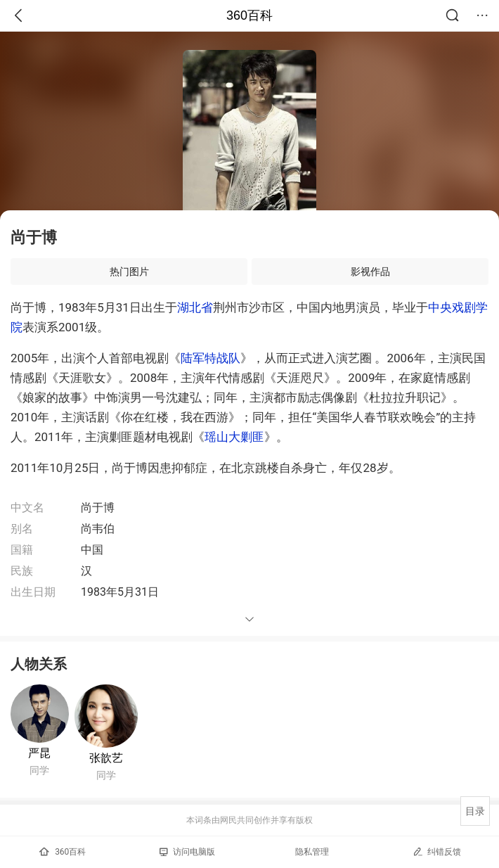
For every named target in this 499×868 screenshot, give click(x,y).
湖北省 (195, 307)
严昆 (39, 753)
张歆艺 (106, 758)
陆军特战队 (210, 358)
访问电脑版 (187, 852)
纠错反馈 (437, 851)
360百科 (249, 15)
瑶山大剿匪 (234, 437)
